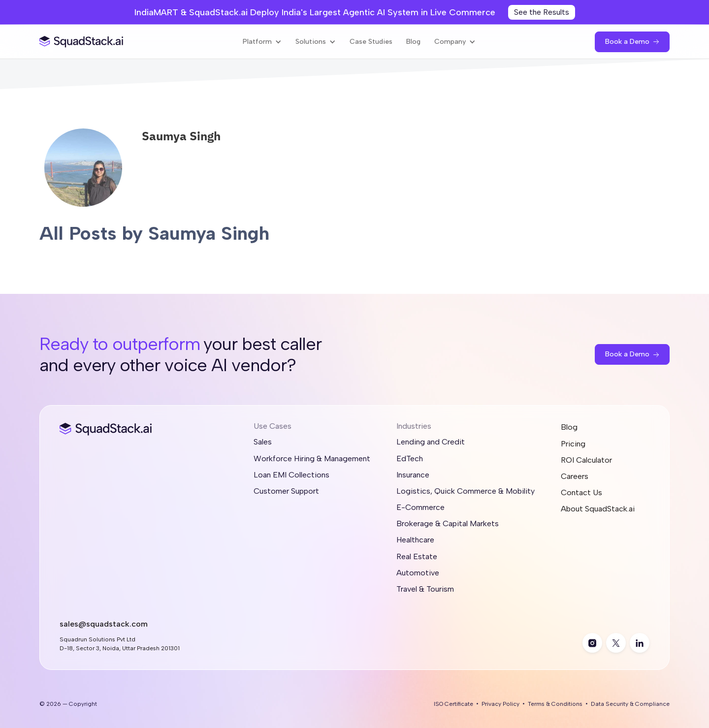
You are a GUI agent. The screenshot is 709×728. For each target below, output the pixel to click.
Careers (575, 476)
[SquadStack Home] (81, 42)
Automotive (418, 573)
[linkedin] (640, 643)
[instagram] (592, 643)
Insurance (413, 475)
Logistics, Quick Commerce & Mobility (466, 491)
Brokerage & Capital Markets (448, 523)
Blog (413, 42)
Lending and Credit (431, 442)
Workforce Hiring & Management (312, 459)
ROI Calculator (586, 460)
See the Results (542, 12)
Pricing (573, 444)
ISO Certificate (453, 704)
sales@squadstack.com (104, 624)
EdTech (410, 459)
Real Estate (417, 556)
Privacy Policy (500, 704)
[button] (262, 42)
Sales (263, 442)
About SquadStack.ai (598, 509)
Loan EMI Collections (291, 475)
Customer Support (286, 491)
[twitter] (616, 643)
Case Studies (371, 42)
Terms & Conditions (555, 704)
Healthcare (415, 540)
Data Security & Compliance (630, 704)
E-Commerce (420, 507)
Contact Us (581, 492)
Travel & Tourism (425, 589)
